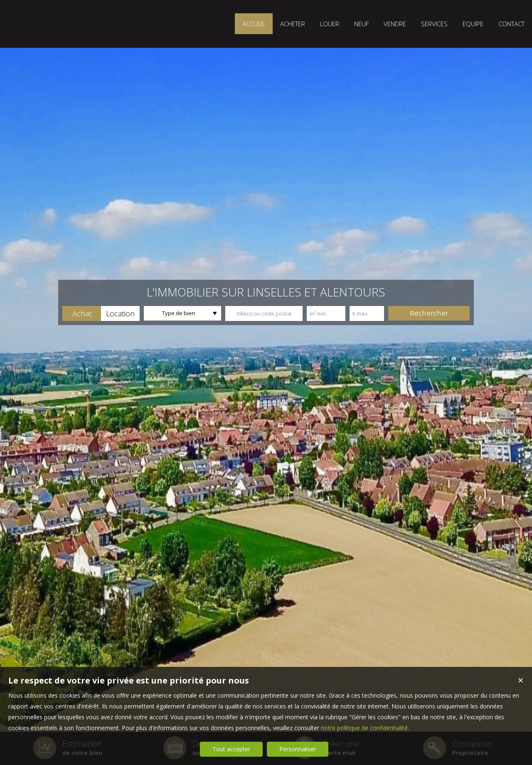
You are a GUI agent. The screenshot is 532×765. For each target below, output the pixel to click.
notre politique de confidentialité (364, 728)
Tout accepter (231, 749)
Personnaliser (298, 749)
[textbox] (264, 313)
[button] (82, 313)
